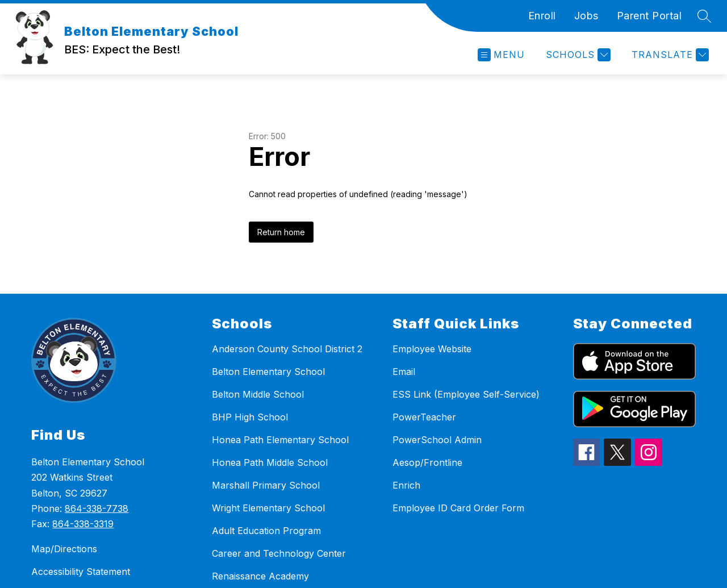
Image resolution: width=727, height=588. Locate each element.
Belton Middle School (258, 394)
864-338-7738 (97, 508)
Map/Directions (64, 549)
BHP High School (250, 417)
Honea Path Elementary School (280, 440)
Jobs (586, 16)
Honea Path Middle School (270, 462)
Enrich (406, 485)
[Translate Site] (669, 55)
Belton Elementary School (268, 372)
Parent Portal (649, 16)
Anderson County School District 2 (287, 349)
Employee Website (432, 349)
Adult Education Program (266, 531)
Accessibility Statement (81, 572)
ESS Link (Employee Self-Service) (466, 394)
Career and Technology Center (279, 553)
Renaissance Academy (260, 576)
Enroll (542, 16)
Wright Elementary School (268, 508)
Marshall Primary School (266, 485)
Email (404, 372)
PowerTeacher (424, 417)
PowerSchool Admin (437, 440)
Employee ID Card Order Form (458, 508)
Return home (281, 232)
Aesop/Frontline (427, 462)
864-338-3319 (83, 524)
